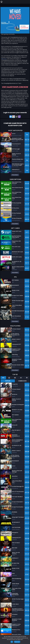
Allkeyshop (4, 59)
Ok (12, 642)
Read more (17, 642)
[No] (28, 639)
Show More (15, 175)
